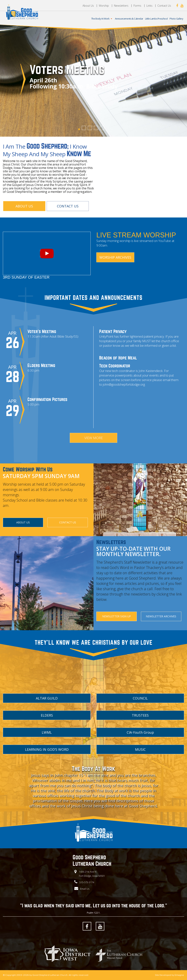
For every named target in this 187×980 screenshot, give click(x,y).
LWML (47, 732)
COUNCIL (140, 698)
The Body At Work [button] (102, 19)
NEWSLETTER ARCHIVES (161, 616)
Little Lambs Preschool (156, 19)
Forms (137, 6)
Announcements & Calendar (129, 19)
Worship (104, 6)
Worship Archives (115, 257)
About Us (88, 6)
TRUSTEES (140, 715)
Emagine (179, 975)
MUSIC (140, 749)
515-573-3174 (87, 882)
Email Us (85, 889)
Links (149, 6)
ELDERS (47, 715)
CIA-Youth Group (140, 732)
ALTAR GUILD (47, 698)
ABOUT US (24, 206)
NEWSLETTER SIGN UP (117, 616)
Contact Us (164, 6)
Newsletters (121, 6)
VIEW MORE (94, 438)
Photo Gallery (176, 19)
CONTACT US (68, 206)
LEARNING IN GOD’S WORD (47, 749)
